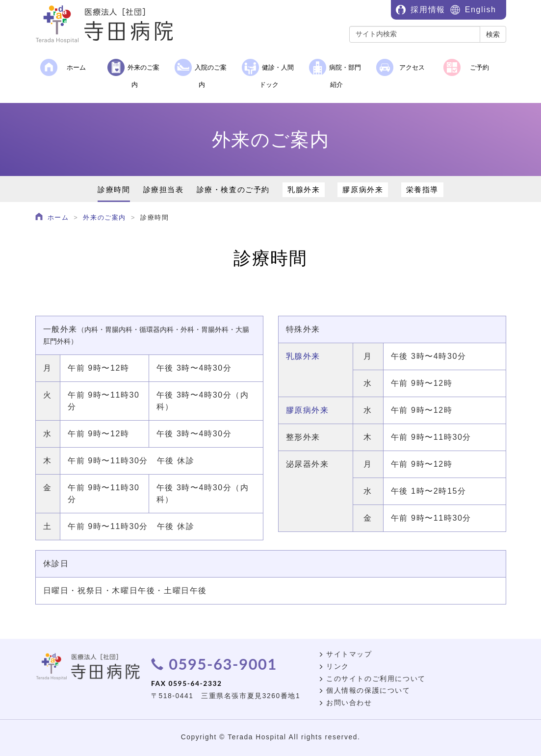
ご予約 (466, 67)
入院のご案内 (201, 74)
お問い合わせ (345, 703)
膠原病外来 (363, 189)
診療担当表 (164, 189)
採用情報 (428, 10)
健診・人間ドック (268, 74)
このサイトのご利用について (372, 679)
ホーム (63, 67)
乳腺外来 (304, 189)
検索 (493, 34)
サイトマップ (345, 654)
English (481, 10)
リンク (334, 667)
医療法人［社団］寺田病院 (109, 25)
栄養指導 (422, 189)
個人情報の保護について (364, 691)
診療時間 (114, 189)
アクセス (401, 67)
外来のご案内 (133, 74)
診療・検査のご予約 (233, 189)
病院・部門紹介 (335, 74)
